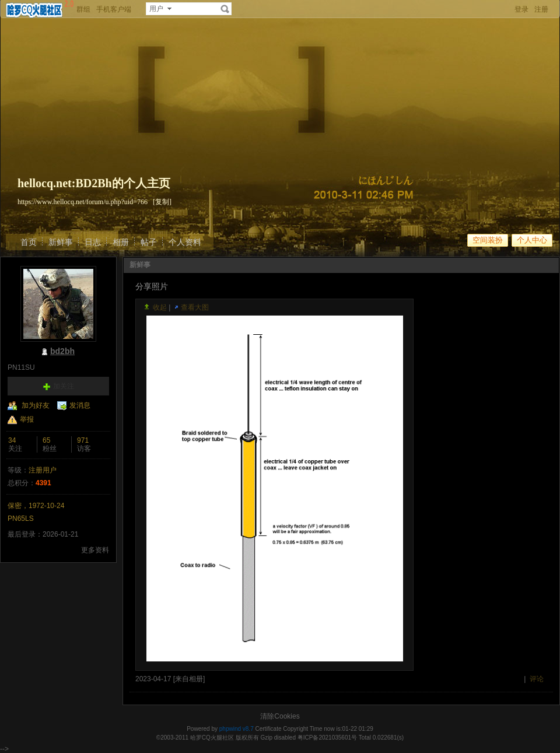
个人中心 (532, 240)
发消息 (80, 405)
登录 (521, 9)
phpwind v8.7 (237, 729)
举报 (27, 419)
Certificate (268, 729)
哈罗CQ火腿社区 (212, 738)
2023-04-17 (153, 679)
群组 (83, 9)
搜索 (225, 9)
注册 (541, 9)
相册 (121, 242)
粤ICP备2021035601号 (327, 738)
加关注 (64, 386)
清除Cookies (280, 716)
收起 (160, 307)
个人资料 (185, 242)
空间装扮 (488, 240)
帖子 (149, 242)
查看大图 (195, 307)
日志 (93, 242)
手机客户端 (114, 9)
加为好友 (36, 405)
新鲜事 (61, 242)
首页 (29, 242)
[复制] (162, 202)
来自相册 (189, 679)
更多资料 (95, 550)
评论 (537, 679)
